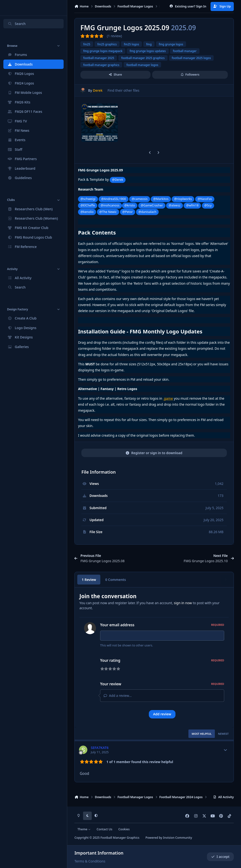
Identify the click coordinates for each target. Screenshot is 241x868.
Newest (223, 735)
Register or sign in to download (154, 453)
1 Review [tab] (89, 580)
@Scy (208, 205)
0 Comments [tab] (116, 580)
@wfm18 (192, 205)
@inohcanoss (110, 205)
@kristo (130, 205)
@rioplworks (183, 199)
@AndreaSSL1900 (113, 199)
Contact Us (105, 829)
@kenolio (87, 212)
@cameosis (140, 199)
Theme (84, 829)
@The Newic (108, 212)
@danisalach (147, 212)
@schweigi (88, 199)
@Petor (128, 212)
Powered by (169, 838)
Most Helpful (202, 735)
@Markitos (161, 199)
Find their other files (124, 90)
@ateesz (175, 205)
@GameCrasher (152, 205)
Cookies (124, 829)
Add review (162, 715)
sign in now (183, 603)
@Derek (118, 180)
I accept (220, 857)
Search (17, 24)
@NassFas (205, 199)
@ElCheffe (88, 205)
